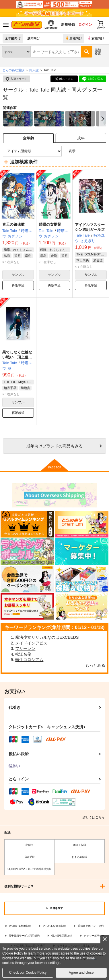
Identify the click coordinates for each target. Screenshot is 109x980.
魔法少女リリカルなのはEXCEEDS (47, 637)
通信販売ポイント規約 (91, 926)
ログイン (85, 25)
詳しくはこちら (94, 817)
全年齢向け (13, 38)
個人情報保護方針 (62, 936)
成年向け (34, 38)
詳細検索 (98, 52)
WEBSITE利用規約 (20, 926)
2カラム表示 (92, 151)
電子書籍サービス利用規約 (24, 936)
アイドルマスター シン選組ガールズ (92, 227)
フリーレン (25, 648)
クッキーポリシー (94, 936)
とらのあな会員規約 (54, 926)
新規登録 (68, 25)
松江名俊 (23, 654)
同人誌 (34, 70)
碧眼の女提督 (50, 224)
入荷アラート (16, 79)
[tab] (81, 138)
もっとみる (95, 665)
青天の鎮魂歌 (13, 224)
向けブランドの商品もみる (54, 446)
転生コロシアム (29, 660)
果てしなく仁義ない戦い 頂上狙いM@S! (17, 357)
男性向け (74, 38)
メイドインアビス (31, 643)
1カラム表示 (102, 151)
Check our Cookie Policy (28, 973)
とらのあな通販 (13, 70)
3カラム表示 (82, 151)
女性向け (96, 38)
